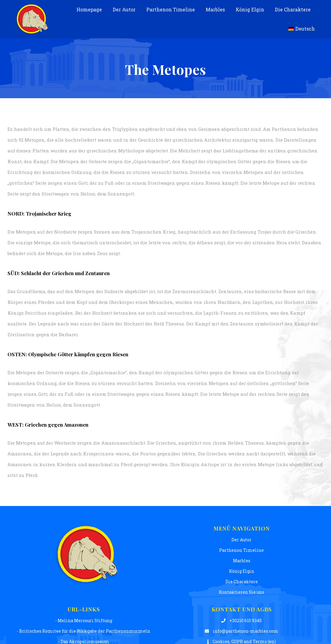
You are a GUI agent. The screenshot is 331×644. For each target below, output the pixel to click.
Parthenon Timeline (242, 550)
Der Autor (242, 540)
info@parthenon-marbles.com (242, 631)
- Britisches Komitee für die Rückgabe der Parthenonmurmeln (83, 631)
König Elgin (242, 571)
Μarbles (242, 561)
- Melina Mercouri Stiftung (84, 620)
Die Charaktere (242, 582)
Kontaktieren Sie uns (242, 592)
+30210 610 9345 (242, 620)
